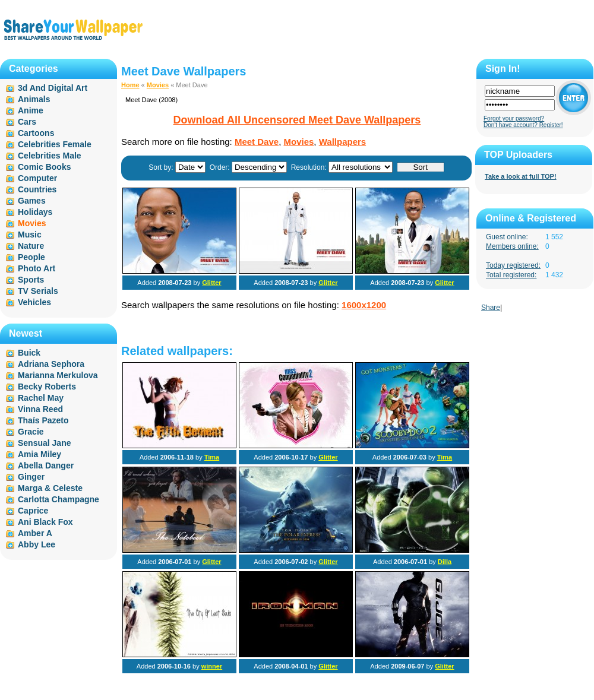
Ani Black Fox (45, 522)
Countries (37, 189)
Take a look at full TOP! (521, 176)
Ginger (31, 477)
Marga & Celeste (50, 488)
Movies (158, 85)
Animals (34, 99)
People (31, 257)
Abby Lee (37, 544)
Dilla (445, 562)
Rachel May (41, 398)
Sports (31, 280)
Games (32, 201)
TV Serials (38, 291)
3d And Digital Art (53, 88)
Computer (37, 178)
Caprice (33, 511)
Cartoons (36, 133)
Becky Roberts (47, 387)
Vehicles (34, 302)
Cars (27, 122)
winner (212, 666)
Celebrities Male (50, 156)
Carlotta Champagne (59, 499)
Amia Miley (40, 454)
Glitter (211, 283)
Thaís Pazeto (43, 420)
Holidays (35, 212)
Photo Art (37, 268)
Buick (29, 353)
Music (30, 235)
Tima (212, 457)
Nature (31, 246)
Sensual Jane (45, 443)
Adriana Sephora (51, 364)
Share (491, 308)
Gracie (31, 432)
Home (130, 85)
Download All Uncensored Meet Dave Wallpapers (297, 120)
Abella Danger (46, 465)
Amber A (35, 533)
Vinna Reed (40, 409)
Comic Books (44, 167)
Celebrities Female (55, 144)
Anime (31, 110)
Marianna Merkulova (58, 375)
